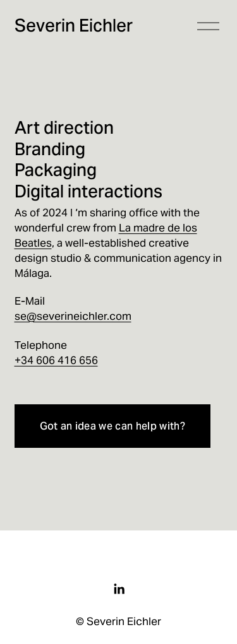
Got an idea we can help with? (112, 426)
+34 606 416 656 (56, 360)
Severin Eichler (74, 26)
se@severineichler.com (73, 316)
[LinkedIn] (119, 589)
